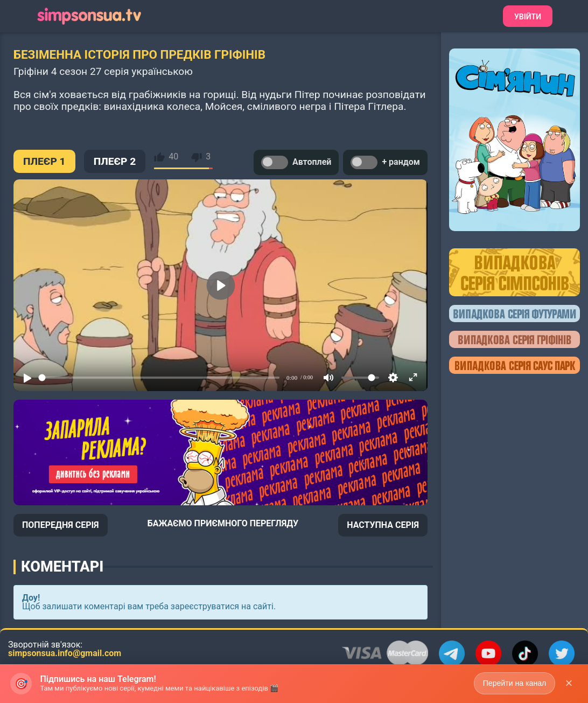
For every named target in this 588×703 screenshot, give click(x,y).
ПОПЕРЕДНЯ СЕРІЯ (61, 525)
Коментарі (62, 567)
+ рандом (385, 162)
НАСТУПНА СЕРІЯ (383, 525)
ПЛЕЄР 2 (115, 161)
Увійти (528, 17)
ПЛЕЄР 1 (44, 161)
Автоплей (296, 162)
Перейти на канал (514, 683)
